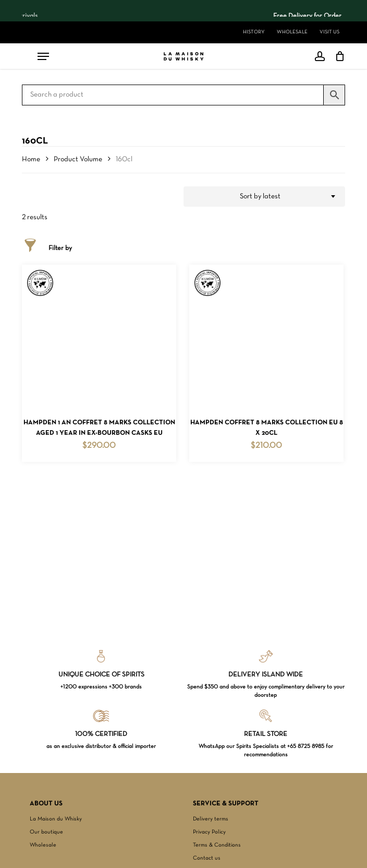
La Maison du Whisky (56, 819)
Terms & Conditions (217, 845)
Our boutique (46, 832)
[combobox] (264, 197)
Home (31, 159)
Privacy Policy (209, 832)
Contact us (207, 858)
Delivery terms (211, 819)
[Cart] (338, 56)
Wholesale (43, 845)
